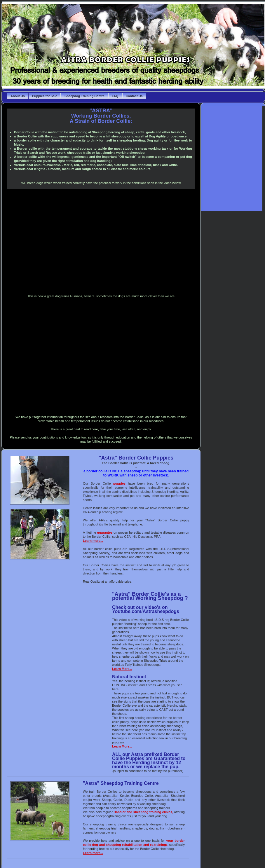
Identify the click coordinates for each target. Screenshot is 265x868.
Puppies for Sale (45, 96)
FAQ (115, 96)
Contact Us (134, 96)
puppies (119, 483)
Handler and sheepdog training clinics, (143, 812)
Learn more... (93, 541)
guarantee (105, 532)
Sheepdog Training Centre (84, 96)
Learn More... (122, 669)
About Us (18, 96)
